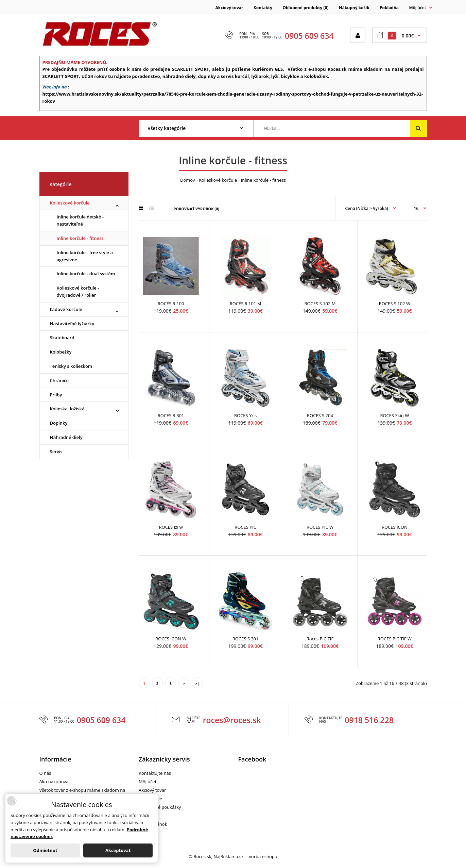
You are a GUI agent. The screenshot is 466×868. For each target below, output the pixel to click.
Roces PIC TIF (320, 639)
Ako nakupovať (55, 782)
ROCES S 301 (246, 639)
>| (197, 683)
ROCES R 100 (171, 304)
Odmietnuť (45, 850)
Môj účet (148, 782)
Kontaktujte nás (155, 773)
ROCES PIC (245, 527)
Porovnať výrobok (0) (196, 209)
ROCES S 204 (320, 415)
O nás (45, 773)
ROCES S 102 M (320, 304)
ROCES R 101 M (246, 304)
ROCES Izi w (171, 527)
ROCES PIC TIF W (395, 639)
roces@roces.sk (232, 720)
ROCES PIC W (320, 527)
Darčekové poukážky (160, 807)
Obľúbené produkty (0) (305, 8)
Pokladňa (389, 8)
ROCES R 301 (171, 415)
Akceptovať (118, 850)
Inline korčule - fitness (263, 180)
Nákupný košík (354, 8)
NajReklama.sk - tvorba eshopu (245, 856)
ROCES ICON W (171, 639)
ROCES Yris (245, 415)
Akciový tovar (229, 8)
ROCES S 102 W (395, 304)
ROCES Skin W (394, 415)
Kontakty (263, 8)
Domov (188, 180)
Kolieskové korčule (218, 180)
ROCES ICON (395, 527)
